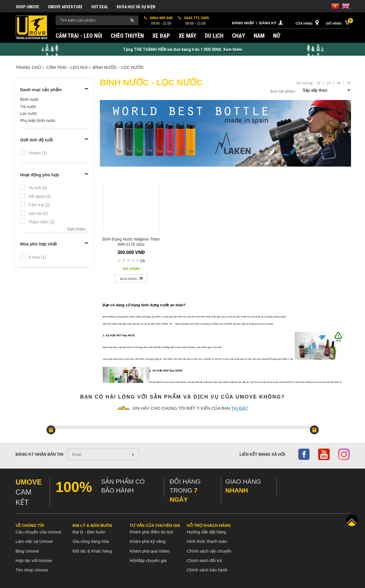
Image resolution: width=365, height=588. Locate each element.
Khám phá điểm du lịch (152, 532)
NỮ (277, 36)
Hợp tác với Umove (34, 560)
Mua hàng (131, 278)
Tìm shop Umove (32, 570)
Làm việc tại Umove (34, 541)
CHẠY (239, 36)
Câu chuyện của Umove (39, 532)
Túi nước (28, 107)
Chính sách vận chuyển (209, 551)
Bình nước (30, 99)
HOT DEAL (100, 7)
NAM (259, 36)
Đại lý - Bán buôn (89, 532)
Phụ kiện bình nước (38, 121)
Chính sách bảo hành (207, 570)
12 (318, 83)
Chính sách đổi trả (204, 560)
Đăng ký (268, 23)
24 (328, 83)
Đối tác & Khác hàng (92, 551)
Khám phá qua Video (150, 551)
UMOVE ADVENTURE (65, 7)
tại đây (239, 408)
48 (339, 83)
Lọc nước (29, 113)
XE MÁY (187, 36)
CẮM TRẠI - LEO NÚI (79, 36)
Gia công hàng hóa (91, 541)
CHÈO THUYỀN (127, 36)
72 (349, 83)
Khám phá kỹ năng (148, 541)
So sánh (131, 269)
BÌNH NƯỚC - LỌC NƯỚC (118, 67)
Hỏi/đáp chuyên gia (148, 560)
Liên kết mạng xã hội (262, 454)
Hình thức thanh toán (207, 541)
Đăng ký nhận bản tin (40, 454)
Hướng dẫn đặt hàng (207, 532)
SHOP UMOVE (28, 7)
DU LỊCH (214, 36)
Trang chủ (30, 67)
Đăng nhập (243, 23)
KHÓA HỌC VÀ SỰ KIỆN (136, 7)
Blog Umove (27, 551)
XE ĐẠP (161, 36)
